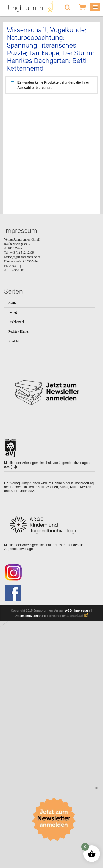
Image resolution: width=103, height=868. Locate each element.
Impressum (83, 613)
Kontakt (14, 341)
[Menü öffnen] (95, 7)
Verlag (12, 312)
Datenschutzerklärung (30, 619)
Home (12, 303)
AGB (68, 613)
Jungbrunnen (24, 8)
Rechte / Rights (18, 331)
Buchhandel (16, 322)
